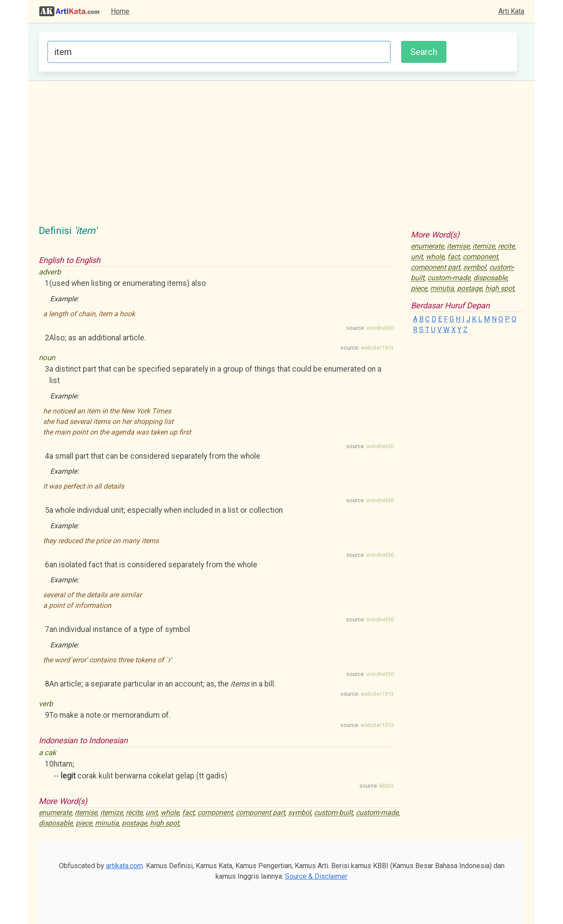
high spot (165, 824)
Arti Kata (511, 11)
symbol (300, 813)
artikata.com (124, 866)
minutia (107, 824)
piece (84, 824)
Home (120, 11)
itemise (86, 813)
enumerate (55, 813)
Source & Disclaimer (316, 876)
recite (134, 813)
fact (188, 813)
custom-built (333, 813)
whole (170, 813)
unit (152, 813)
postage (134, 824)
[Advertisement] (281, 157)
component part (260, 813)
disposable (56, 824)
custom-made (377, 813)
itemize (112, 813)
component (215, 813)
